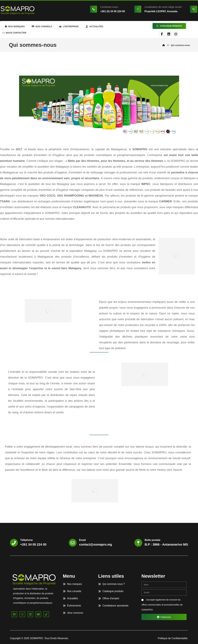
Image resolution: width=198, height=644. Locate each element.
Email (82, 540)
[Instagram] (176, 34)
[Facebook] (162, 34)
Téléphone (27, 540)
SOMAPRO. (37, 638)
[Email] (73, 543)
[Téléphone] (14, 543)
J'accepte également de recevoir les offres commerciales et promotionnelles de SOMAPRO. (162, 605)
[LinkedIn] (169, 34)
